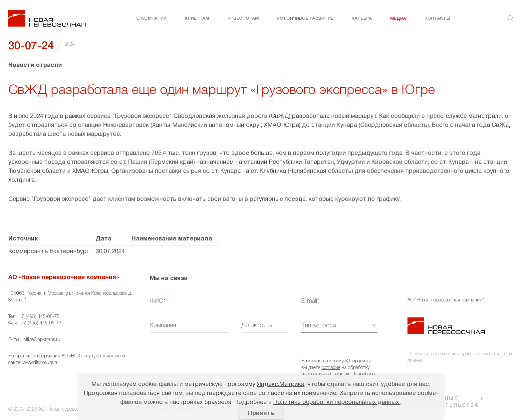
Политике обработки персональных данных (337, 403)
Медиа (398, 18)
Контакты (437, 18)
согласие (331, 368)
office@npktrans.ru (42, 340)
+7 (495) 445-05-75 (39, 317)
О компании (151, 18)
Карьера (362, 18)
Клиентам (197, 18)
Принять (261, 414)
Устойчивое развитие (305, 18)
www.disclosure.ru (41, 363)
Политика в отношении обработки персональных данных (460, 358)
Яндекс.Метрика (281, 385)
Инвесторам (243, 18)
